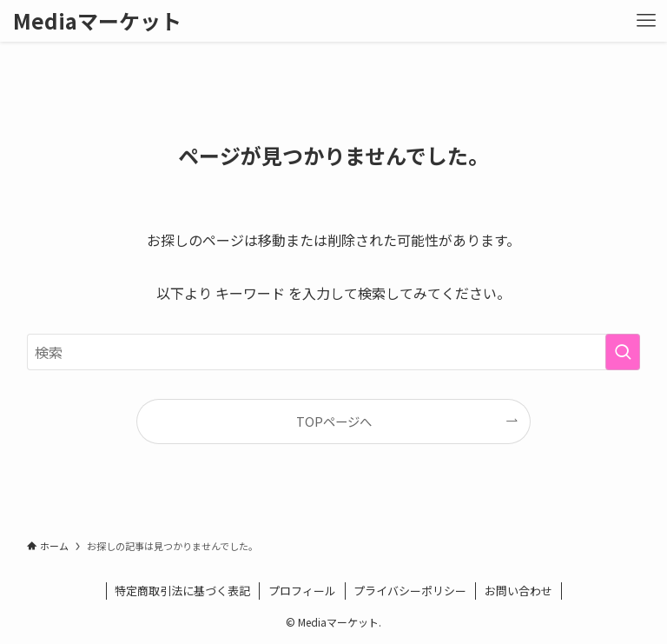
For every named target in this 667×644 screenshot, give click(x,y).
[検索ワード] (334, 352)
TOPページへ (334, 421)
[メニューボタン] (646, 21)
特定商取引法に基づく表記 (182, 591)
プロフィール (302, 591)
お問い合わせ (518, 591)
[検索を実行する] (623, 352)
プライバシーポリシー (410, 591)
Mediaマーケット (97, 21)
